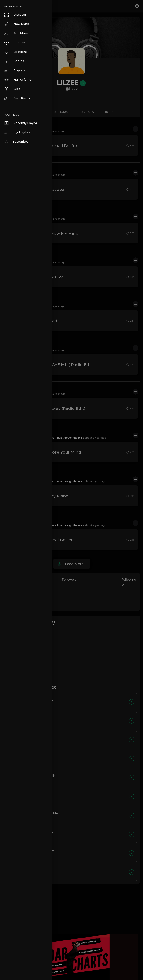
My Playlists (17, 132)
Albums (15, 42)
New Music (17, 24)
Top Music (17, 33)
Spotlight (16, 52)
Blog (13, 89)
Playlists (15, 70)
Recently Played (21, 123)
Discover (15, 15)
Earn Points (17, 98)
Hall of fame (18, 80)
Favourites (16, 142)
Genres (14, 61)
